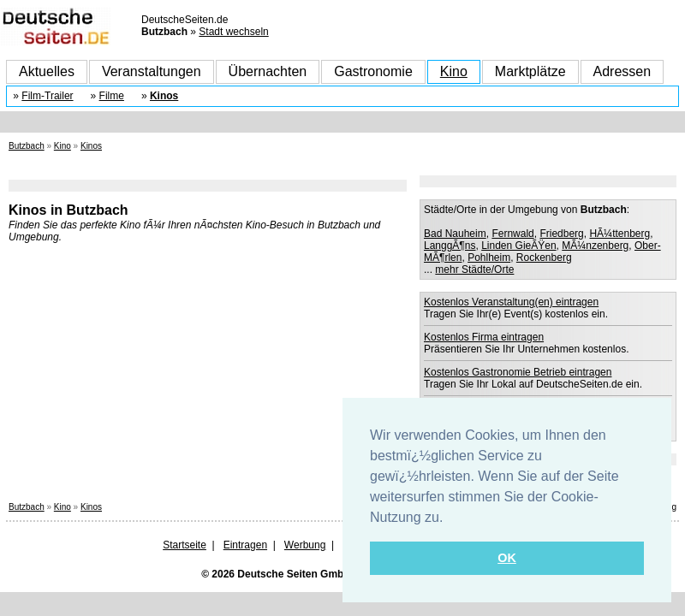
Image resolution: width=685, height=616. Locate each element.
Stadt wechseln (233, 32)
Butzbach (27, 146)
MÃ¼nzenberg (595, 246)
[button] (450, 518)
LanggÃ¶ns (450, 246)
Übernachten (268, 71)
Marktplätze (530, 71)
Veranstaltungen (152, 71)
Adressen (622, 71)
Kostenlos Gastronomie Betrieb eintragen (518, 372)
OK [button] (507, 558)
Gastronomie (373, 71)
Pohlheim (489, 258)
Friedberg (561, 234)
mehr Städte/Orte (474, 269)
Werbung (305, 545)
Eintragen (245, 545)
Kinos (164, 96)
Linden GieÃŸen (518, 246)
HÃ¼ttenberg (619, 234)
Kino (454, 71)
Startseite (185, 545)
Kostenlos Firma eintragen (484, 337)
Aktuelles (47, 71)
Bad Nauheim (455, 234)
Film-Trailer (47, 96)
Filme (112, 96)
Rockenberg (544, 258)
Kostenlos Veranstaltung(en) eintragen (511, 302)
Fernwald (512, 234)
